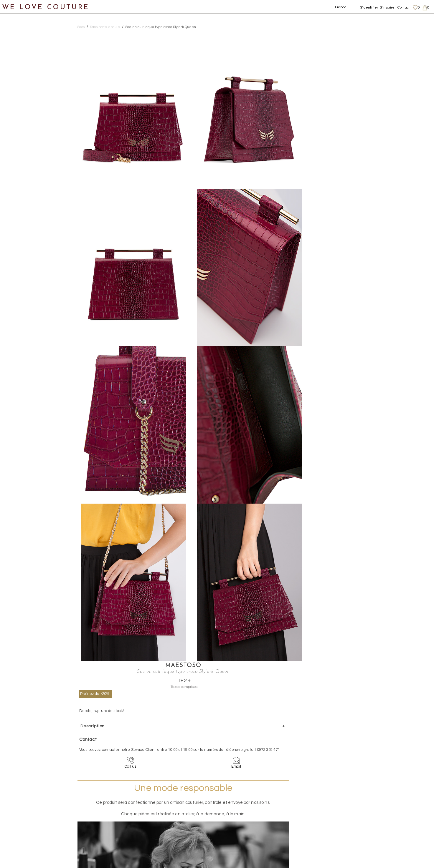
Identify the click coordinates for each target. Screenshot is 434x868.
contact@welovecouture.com (374, 757)
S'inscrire (387, 8)
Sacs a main (26, 115)
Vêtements (19, 58)
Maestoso (363, 35)
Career (363, 831)
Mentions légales (371, 803)
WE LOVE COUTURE (46, 7)
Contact (404, 8)
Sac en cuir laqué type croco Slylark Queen (161, 27)
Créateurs (18, 158)
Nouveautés (20, 43)
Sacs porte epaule (33, 129)
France (341, 7)
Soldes (14, 186)
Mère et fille (20, 172)
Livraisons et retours (374, 808)
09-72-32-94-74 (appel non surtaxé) (254, 757)
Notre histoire (22, 29)
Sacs (12, 86)
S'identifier (369, 8)
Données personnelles (376, 814)
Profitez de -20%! (329, 63)
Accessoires (20, 143)
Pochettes (24, 101)
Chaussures (20, 72)
